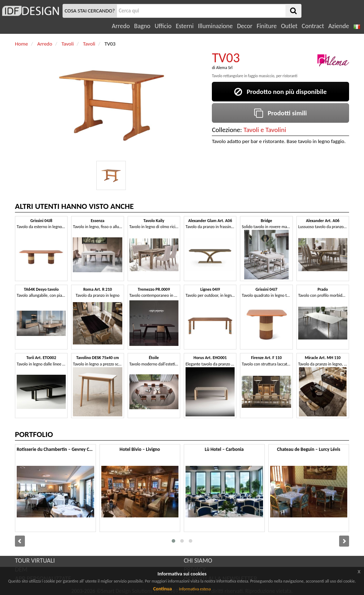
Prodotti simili (280, 113)
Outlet (289, 26)
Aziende (338, 26)
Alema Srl (224, 68)
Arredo (121, 26)
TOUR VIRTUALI (35, 560)
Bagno (142, 26)
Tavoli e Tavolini (265, 130)
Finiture (267, 26)
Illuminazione (215, 26)
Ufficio (163, 26)
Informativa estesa (195, 589)
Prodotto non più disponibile (280, 92)
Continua (162, 589)
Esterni (184, 26)
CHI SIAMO (198, 560)
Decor (245, 26)
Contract (313, 26)
